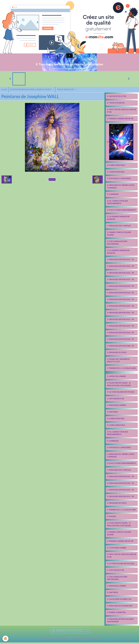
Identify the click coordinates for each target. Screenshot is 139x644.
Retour (52, 181)
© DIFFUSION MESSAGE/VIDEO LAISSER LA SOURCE (32, 91)
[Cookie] (6, 639)
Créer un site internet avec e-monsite (54, 639)
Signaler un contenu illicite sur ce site (85, 639)
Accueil (5, 91)
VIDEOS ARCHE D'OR (68, 91)
